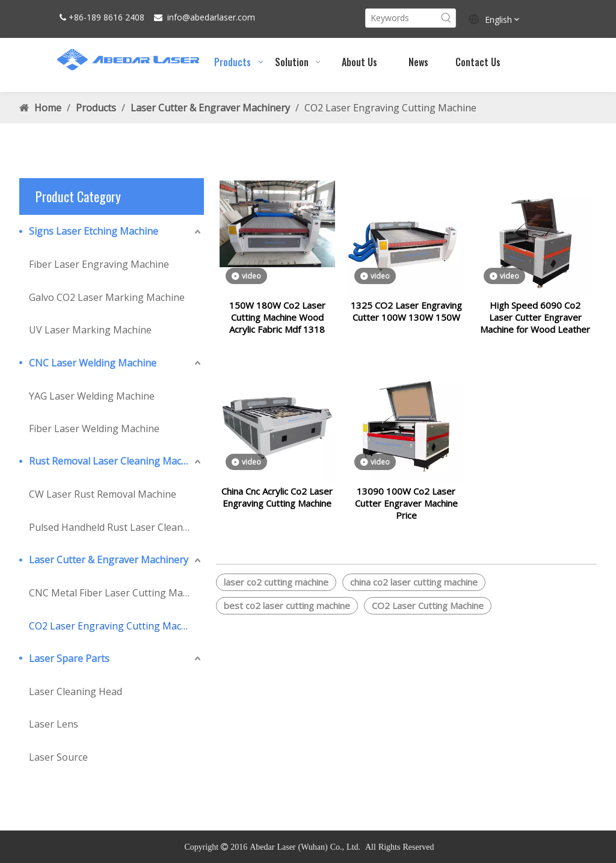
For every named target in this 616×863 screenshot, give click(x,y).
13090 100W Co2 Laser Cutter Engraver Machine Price (406, 518)
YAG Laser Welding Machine (92, 396)
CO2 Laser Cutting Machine (428, 620)
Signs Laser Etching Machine (94, 231)
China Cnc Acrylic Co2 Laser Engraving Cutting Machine (277, 512)
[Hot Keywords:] (446, 18)
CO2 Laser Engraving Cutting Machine (115, 626)
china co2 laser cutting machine (414, 596)
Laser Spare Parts (69, 658)
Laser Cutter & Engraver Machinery (109, 560)
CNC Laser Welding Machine (93, 363)
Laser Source (58, 757)
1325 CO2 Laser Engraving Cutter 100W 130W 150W (406, 318)
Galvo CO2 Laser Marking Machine (107, 297)
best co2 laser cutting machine (287, 620)
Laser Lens (54, 724)
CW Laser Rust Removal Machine (103, 494)
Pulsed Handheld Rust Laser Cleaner (111, 527)
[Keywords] (402, 18)
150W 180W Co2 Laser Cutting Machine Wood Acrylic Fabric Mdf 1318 (277, 324)
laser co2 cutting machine (276, 596)
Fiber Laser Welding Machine (94, 428)
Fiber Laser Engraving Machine (99, 264)
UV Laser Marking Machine (90, 330)
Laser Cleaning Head (75, 691)
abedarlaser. (214, 17)
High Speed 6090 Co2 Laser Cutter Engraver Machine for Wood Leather (535, 324)
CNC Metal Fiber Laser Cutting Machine (116, 593)
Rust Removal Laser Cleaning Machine (115, 461)
